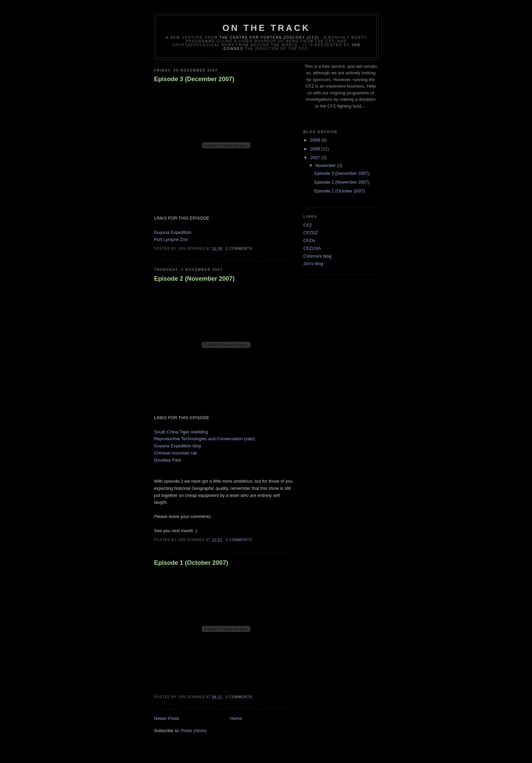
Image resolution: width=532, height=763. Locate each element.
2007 (316, 158)
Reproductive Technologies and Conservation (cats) (204, 439)
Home (236, 718)
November (326, 165)
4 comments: (240, 540)
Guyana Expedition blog (177, 446)
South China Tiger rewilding (181, 432)
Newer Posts (167, 718)
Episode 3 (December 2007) (194, 79)
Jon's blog (313, 264)
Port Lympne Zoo (171, 239)
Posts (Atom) (194, 731)
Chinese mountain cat (175, 453)
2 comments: (240, 249)
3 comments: (240, 697)
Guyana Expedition (173, 232)
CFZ (308, 225)
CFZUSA (312, 248)
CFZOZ (311, 233)
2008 (316, 149)
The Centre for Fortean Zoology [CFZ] (269, 38)
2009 (316, 140)
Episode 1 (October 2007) (191, 563)
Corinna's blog (317, 256)
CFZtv (309, 240)
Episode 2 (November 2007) (194, 279)
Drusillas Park (168, 460)
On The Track (267, 28)
